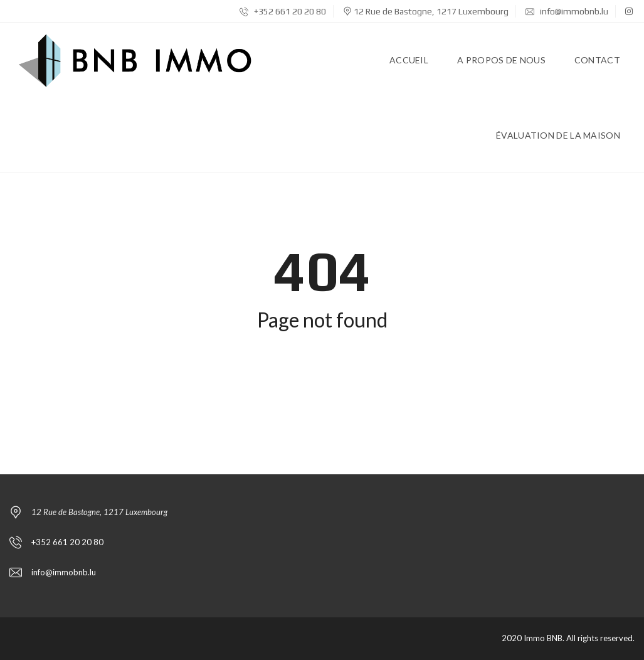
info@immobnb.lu (567, 11)
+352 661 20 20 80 (283, 11)
